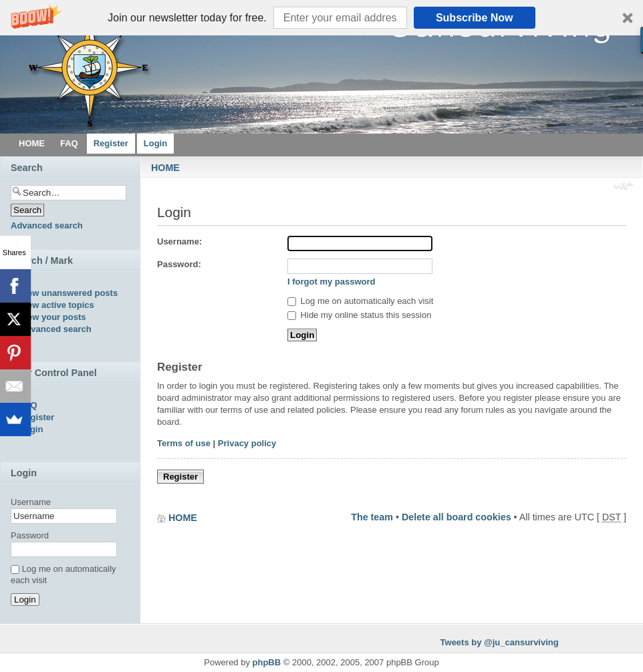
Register (180, 477)
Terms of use (184, 443)
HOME (165, 168)
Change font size (623, 187)
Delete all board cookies (457, 517)
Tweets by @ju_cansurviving (500, 642)
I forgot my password (331, 282)
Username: (179, 241)
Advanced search (47, 225)
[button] (321, 18)
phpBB (267, 662)
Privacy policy (247, 443)
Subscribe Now (475, 18)
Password (30, 535)
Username (31, 502)
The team (372, 517)
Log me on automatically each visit (360, 301)
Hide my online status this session (359, 315)
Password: (179, 264)
